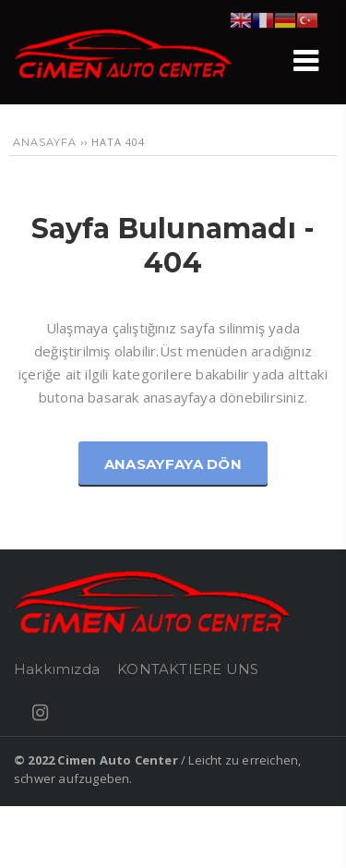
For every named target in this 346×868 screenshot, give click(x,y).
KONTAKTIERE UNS (188, 669)
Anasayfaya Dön (173, 464)
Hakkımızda (57, 669)
